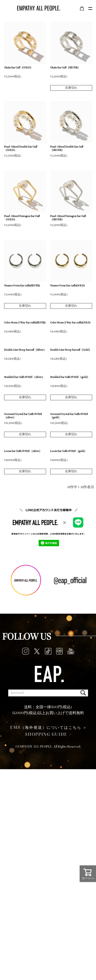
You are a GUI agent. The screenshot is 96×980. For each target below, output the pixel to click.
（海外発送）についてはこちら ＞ (49, 727)
